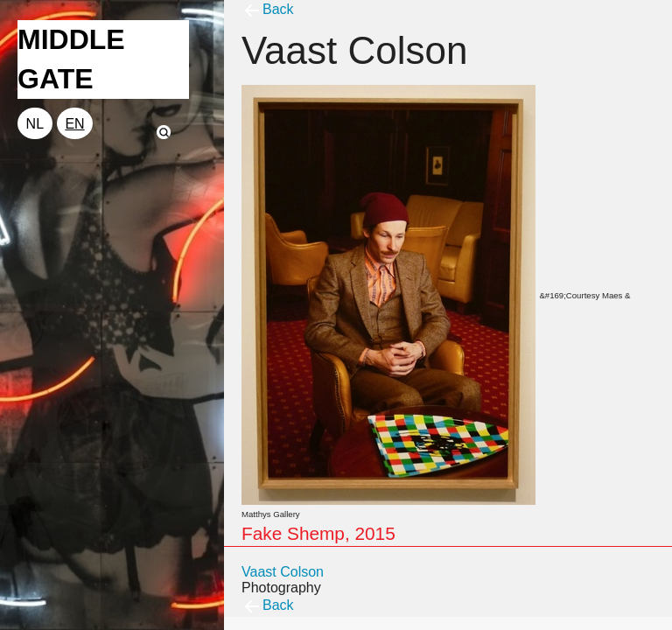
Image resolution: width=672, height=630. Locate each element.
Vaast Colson (283, 572)
